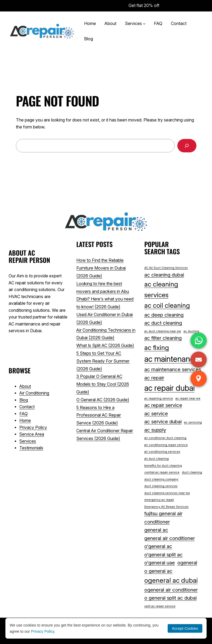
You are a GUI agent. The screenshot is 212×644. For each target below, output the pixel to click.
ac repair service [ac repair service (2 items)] (163, 405)
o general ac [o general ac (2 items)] (158, 571)
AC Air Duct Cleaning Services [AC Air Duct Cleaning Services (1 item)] (166, 268)
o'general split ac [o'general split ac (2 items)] (164, 555)
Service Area (32, 434)
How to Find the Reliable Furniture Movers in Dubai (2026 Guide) (101, 268)
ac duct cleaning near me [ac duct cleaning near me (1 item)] (163, 331)
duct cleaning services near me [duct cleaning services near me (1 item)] (167, 493)
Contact (27, 407)
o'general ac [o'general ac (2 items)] (158, 546)
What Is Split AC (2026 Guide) (105, 345)
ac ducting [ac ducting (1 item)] (191, 331)
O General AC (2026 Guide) (103, 400)
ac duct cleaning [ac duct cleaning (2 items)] (163, 323)
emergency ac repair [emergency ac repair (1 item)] (159, 500)
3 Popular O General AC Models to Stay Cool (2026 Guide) (103, 384)
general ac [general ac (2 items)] (156, 530)
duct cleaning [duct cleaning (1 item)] (192, 472)
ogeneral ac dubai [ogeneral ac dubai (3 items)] (171, 580)
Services (28, 441)
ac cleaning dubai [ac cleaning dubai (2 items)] (164, 275)
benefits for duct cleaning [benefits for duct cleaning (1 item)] (163, 466)
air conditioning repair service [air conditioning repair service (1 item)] (166, 445)
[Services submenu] (144, 24)
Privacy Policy (33, 427)
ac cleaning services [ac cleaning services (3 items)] (161, 289)
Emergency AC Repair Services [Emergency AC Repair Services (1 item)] (166, 507)
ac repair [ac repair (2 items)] (154, 378)
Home (25, 421)
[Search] (187, 146)
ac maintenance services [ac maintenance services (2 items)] (173, 369)
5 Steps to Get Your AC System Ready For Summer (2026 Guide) (103, 361)
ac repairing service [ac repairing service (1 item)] (159, 398)
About (25, 386)
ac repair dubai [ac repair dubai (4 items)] (169, 388)
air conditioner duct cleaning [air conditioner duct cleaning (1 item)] (165, 438)
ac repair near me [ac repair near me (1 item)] (188, 398)
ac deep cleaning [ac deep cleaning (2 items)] (164, 315)
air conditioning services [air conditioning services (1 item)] (162, 452)
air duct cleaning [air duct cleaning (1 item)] (157, 459)
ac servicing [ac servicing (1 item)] (193, 422)
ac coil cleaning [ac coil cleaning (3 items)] (167, 305)
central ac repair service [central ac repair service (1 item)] (162, 472)
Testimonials (31, 448)
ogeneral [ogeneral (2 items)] (187, 563)
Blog (24, 400)
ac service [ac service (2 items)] (156, 414)
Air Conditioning (34, 393)
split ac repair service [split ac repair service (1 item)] (160, 606)
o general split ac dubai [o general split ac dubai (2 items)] (170, 598)
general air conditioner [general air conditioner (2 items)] (170, 538)
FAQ (24, 414)
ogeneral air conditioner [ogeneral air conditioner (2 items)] (171, 590)
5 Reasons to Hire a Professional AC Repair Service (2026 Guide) (99, 415)
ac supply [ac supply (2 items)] (155, 430)
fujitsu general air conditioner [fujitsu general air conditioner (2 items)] (163, 518)
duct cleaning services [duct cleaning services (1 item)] (161, 486)
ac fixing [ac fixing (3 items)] (157, 348)
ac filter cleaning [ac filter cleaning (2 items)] (163, 338)
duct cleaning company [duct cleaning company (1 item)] (161, 479)
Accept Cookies (185, 628)
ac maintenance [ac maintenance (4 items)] (171, 359)
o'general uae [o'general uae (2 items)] (160, 563)
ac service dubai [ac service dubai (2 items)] (163, 422)
